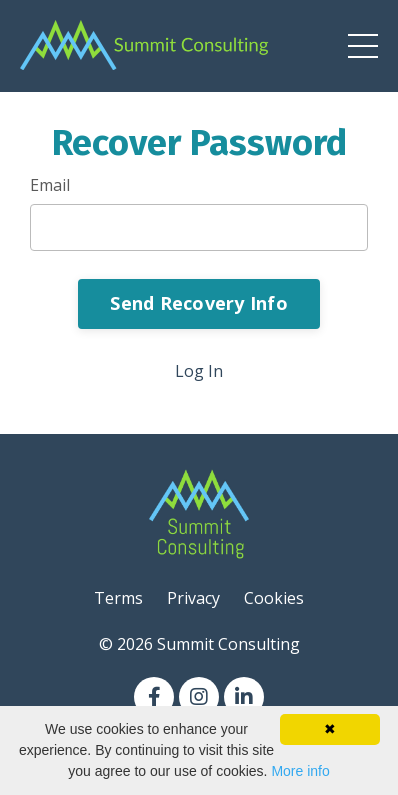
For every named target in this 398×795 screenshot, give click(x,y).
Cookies (274, 598)
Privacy (193, 598)
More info (300, 771)
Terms (118, 598)
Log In (199, 371)
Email (50, 185)
